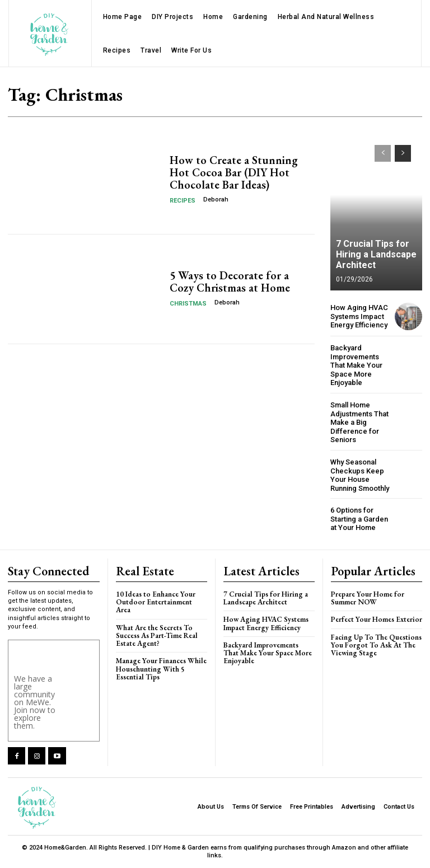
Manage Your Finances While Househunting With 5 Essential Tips (161, 669)
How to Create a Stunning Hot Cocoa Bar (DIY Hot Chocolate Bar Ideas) (234, 172)
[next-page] (403, 153)
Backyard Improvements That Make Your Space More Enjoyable (356, 365)
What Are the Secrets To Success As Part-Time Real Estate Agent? (157, 636)
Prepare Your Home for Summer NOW (368, 598)
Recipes (183, 201)
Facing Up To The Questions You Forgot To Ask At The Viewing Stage (376, 645)
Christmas (188, 304)
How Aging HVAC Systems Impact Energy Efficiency (359, 316)
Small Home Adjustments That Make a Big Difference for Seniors (359, 422)
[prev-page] (383, 153)
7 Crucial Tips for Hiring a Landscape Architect (376, 254)
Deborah (216, 200)
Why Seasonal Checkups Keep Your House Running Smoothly (360, 475)
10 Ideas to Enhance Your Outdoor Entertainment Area (156, 602)
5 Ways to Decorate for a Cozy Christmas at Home (230, 281)
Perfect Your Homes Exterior (377, 619)
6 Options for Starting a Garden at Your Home (359, 519)
